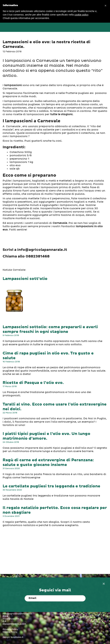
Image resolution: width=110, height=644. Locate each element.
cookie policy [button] (81, 15)
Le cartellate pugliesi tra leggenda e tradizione (51, 486)
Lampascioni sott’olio (25, 279)
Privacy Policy (10, 630)
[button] (105, 6)
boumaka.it (17, 637)
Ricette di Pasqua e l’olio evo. (33, 383)
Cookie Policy (10, 632)
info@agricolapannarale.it (17, 614)
